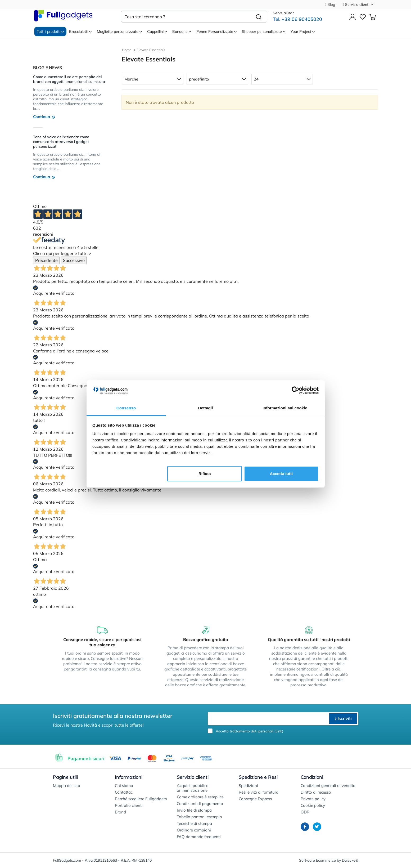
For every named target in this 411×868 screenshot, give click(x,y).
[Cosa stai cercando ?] (186, 17)
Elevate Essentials (151, 50)
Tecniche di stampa (194, 823)
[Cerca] (259, 17)
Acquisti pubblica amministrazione (193, 788)
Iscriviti (343, 718)
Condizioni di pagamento (200, 804)
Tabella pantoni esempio (199, 817)
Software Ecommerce (317, 860)
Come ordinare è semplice (200, 797)
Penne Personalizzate (216, 32)
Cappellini (157, 32)
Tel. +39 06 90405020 (297, 19)
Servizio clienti (358, 5)
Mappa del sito (67, 786)
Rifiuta (205, 474)
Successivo (74, 260)
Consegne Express (255, 799)
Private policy (313, 799)
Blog (330, 5)
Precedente (46, 260)
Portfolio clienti (129, 805)
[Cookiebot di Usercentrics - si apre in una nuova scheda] (295, 391)
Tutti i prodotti (50, 32)
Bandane (182, 32)
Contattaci (124, 792)
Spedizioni (248, 786)
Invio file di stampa (194, 810)
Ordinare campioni (194, 830)
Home (127, 50)
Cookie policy (313, 805)
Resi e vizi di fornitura (259, 792)
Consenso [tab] (126, 408)
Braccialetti (80, 32)
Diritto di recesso (316, 792)
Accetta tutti (281, 474)
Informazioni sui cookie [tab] (285, 408)
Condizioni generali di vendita (328, 786)
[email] (268, 719)
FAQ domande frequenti (199, 837)
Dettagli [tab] (206, 408)
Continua (44, 117)
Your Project (303, 32)
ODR (305, 812)
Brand (120, 812)
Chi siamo (124, 786)
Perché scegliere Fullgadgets (141, 799)
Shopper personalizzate (264, 32)
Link (279, 731)
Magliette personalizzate (119, 32)
